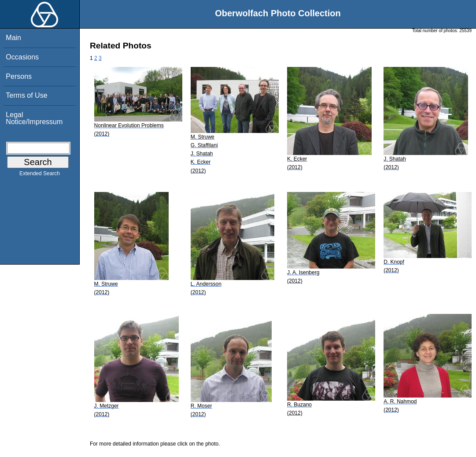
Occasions (22, 57)
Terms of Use (26, 95)
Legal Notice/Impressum (34, 118)
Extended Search (40, 175)
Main (13, 38)
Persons (19, 76)
